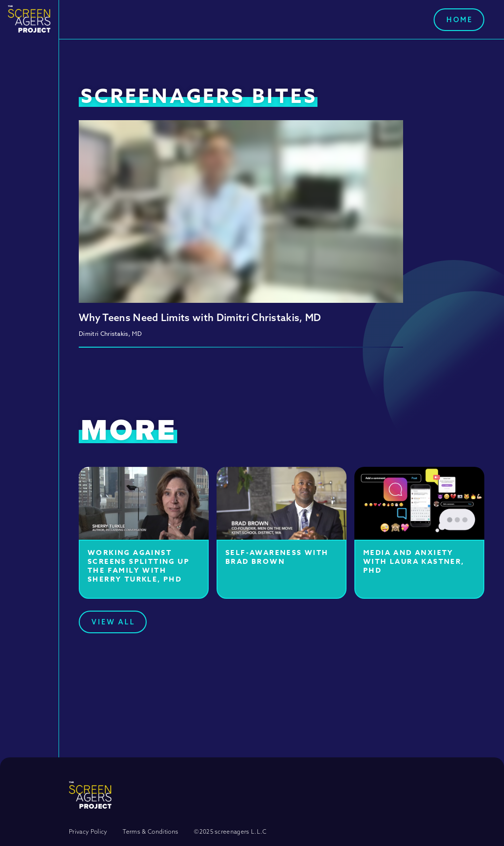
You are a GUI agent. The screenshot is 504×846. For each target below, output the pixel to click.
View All (113, 622)
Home (460, 20)
